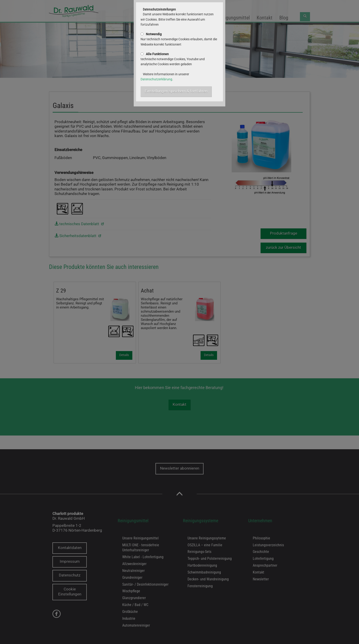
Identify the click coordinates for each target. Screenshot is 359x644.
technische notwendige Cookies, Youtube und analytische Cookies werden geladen (173, 59)
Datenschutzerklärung (156, 79)
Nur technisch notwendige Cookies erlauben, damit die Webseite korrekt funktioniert (179, 39)
